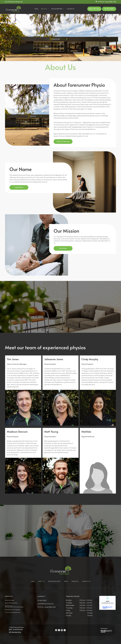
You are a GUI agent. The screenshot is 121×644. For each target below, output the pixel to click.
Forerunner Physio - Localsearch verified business (107, 603)
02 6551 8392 (42, 601)
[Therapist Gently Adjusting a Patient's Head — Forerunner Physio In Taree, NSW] (37, 245)
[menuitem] (36, 9)
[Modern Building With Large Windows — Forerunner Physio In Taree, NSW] (37, 115)
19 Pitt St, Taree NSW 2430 (107, 2)
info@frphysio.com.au (45, 604)
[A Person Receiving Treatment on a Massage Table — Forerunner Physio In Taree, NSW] (84, 182)
